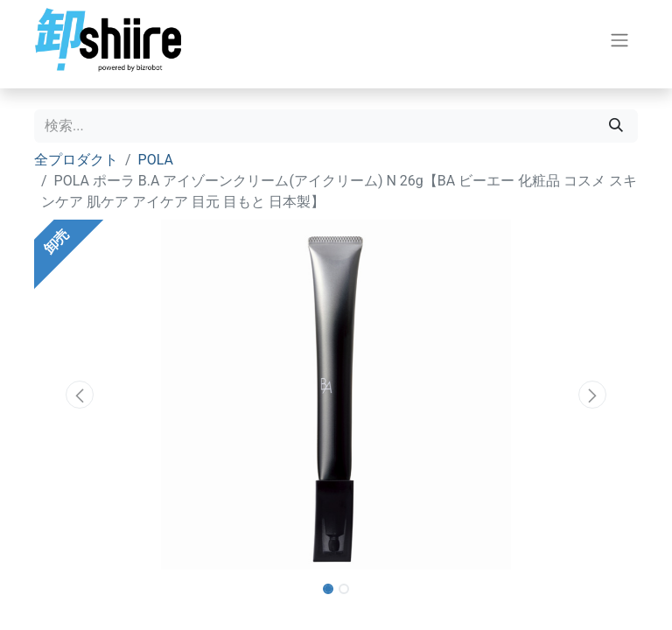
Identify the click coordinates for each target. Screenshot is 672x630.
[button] (80, 395)
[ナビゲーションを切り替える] (619, 40)
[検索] (616, 126)
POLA (156, 160)
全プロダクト (76, 160)
